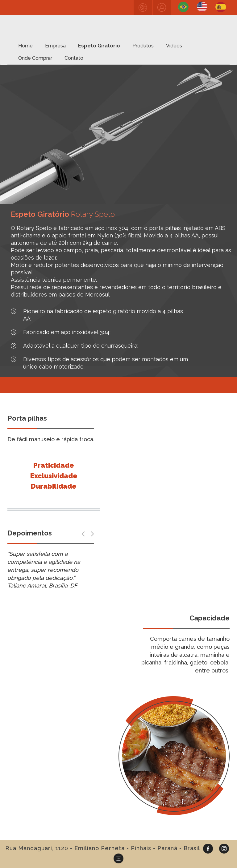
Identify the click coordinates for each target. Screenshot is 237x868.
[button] (83, 534)
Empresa (55, 46)
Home (25, 46)
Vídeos (174, 46)
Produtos (143, 46)
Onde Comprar (35, 58)
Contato (74, 58)
